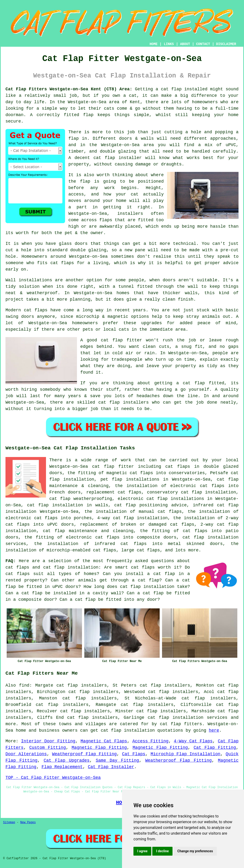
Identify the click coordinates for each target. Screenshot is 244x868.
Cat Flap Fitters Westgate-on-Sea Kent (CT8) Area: (69, 89)
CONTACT (203, 44)
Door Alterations (26, 754)
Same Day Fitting (117, 760)
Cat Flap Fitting (215, 748)
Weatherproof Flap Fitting (84, 754)
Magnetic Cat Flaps (104, 741)
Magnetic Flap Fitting (99, 748)
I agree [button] (142, 851)
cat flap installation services (188, 718)
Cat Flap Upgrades (67, 760)
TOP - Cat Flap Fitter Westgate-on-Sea (53, 778)
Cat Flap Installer (111, 767)
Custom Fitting (48, 748)
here (214, 730)
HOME (154, 44)
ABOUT (185, 44)
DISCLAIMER (226, 44)
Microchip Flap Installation (186, 754)
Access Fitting (150, 741)
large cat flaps (141, 550)
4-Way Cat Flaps (193, 741)
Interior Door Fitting (48, 741)
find (24, 685)
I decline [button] (162, 851)
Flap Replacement (62, 767)
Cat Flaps (134, 754)
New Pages (28, 822)
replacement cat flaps (114, 492)
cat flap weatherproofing (81, 499)
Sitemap (9, 822)
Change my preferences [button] (195, 851)
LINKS (169, 44)
